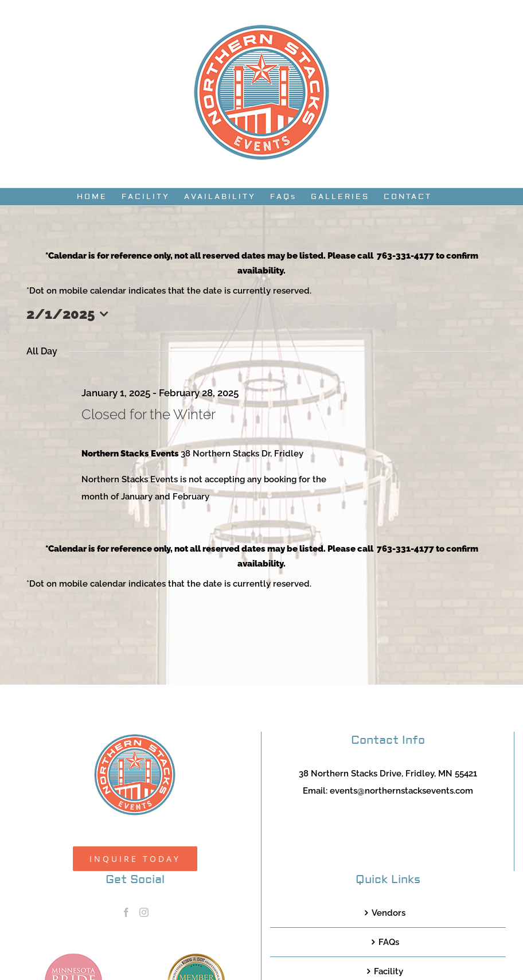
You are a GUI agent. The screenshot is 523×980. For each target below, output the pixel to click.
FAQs (389, 942)
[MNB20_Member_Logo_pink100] (73, 958)
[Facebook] (126, 912)
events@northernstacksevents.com (401, 791)
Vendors (389, 913)
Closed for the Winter (149, 415)
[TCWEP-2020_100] (196, 958)
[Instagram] (144, 912)
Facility (389, 971)
